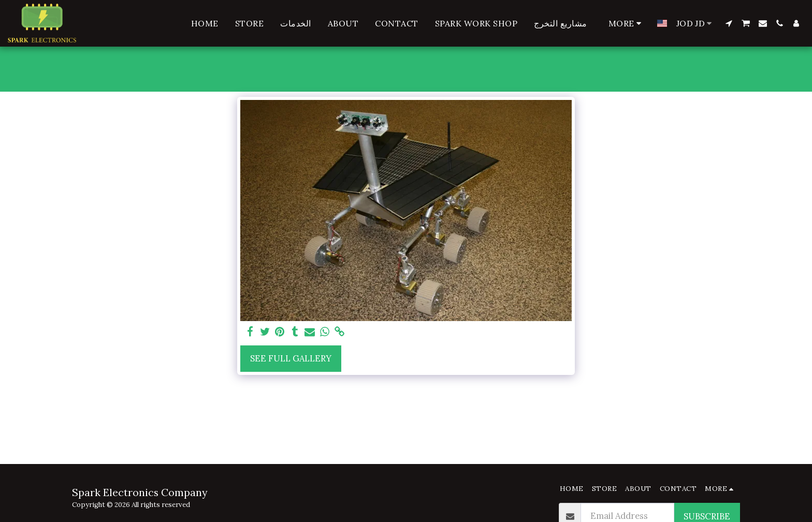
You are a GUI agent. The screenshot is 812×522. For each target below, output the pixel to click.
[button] (729, 23)
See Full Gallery (291, 358)
